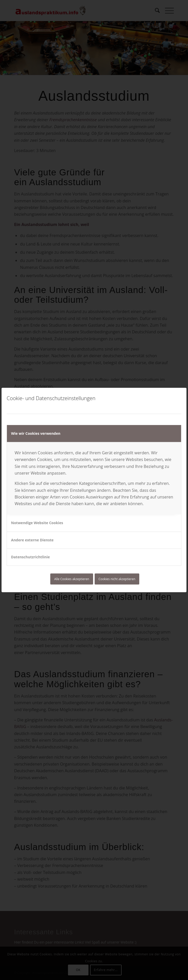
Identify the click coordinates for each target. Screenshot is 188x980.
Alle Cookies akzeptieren (72, 579)
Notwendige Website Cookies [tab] (37, 523)
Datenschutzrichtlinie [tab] (30, 557)
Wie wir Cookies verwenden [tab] (36, 433)
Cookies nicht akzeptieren (117, 579)
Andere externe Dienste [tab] (32, 540)
